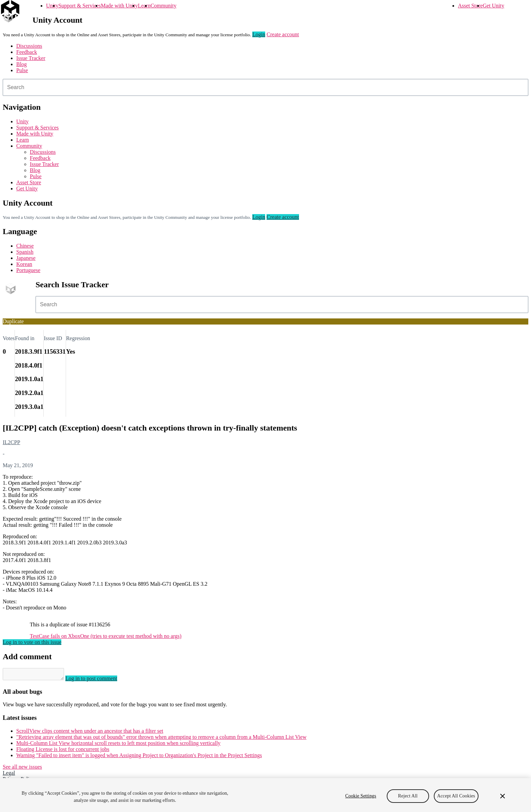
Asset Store (470, 6)
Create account (283, 34)
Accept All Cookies (456, 796)
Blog (22, 64)
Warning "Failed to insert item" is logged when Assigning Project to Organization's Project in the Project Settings (139, 757)
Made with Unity (119, 6)
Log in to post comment (98, 680)
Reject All (408, 796)
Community (163, 6)
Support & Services (79, 6)
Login (259, 34)
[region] (265, 795)
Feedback (27, 52)
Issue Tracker (31, 58)
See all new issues (22, 769)
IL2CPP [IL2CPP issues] (12, 442)
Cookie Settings (361, 796)
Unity (52, 6)
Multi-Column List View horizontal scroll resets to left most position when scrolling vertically (118, 745)
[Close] (503, 796)
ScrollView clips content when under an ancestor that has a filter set (90, 733)
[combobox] (265, 87)
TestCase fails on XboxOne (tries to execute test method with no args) (106, 636)
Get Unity (493, 6)
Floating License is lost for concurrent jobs (63, 751)
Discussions (29, 46)
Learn (144, 6)
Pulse (22, 70)
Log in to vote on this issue (32, 642)
